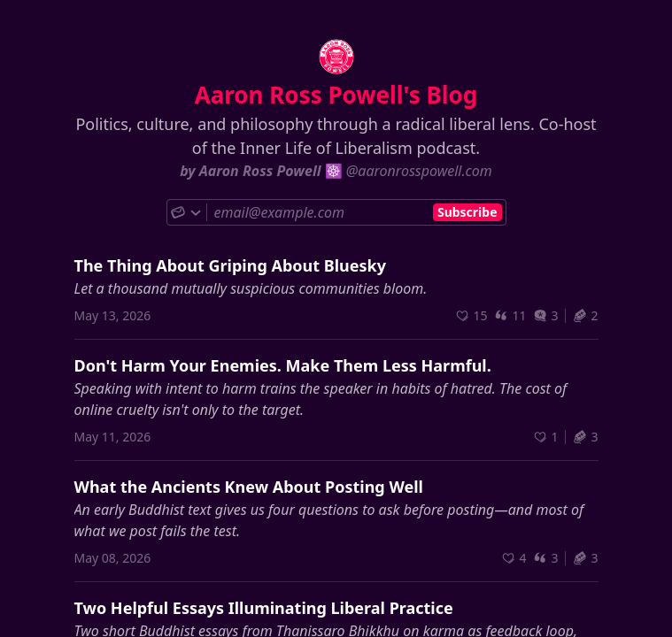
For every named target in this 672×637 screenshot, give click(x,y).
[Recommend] (471, 315)
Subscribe (467, 212)
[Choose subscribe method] (187, 212)
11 (510, 315)
